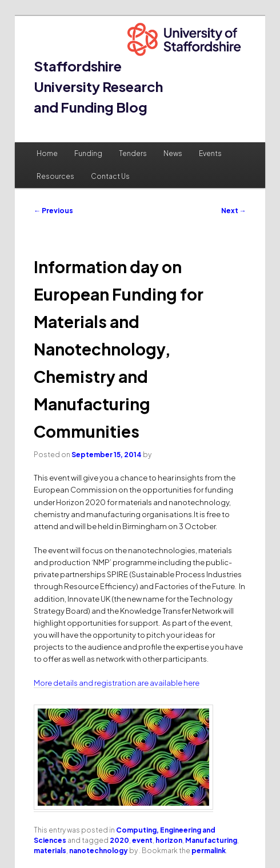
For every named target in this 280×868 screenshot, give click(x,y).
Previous (53, 211)
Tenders (133, 153)
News (173, 153)
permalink (209, 851)
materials (50, 851)
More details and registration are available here (117, 683)
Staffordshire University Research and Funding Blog (98, 86)
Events (210, 153)
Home (47, 153)
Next (234, 211)
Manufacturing (211, 840)
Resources (55, 176)
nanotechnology (99, 851)
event (142, 840)
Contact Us (110, 176)
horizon (169, 840)
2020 (119, 840)
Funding (88, 153)
